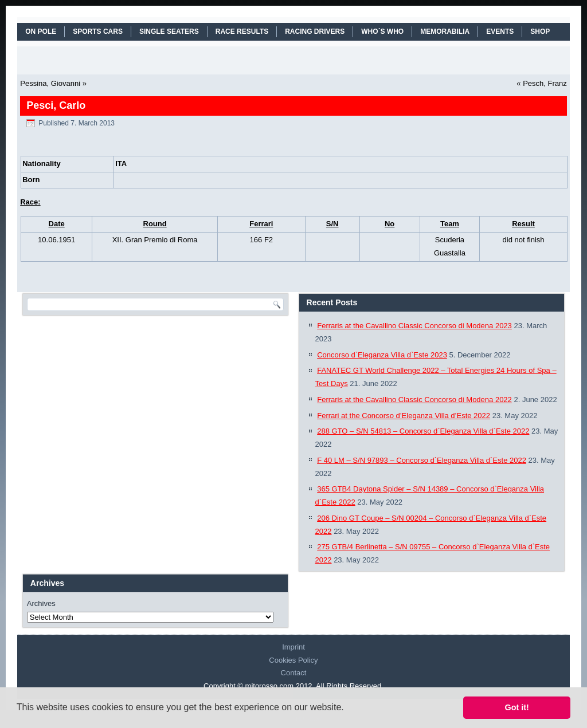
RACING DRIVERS (315, 32)
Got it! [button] (517, 707)
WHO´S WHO (382, 32)
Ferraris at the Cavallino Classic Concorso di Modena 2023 (414, 326)
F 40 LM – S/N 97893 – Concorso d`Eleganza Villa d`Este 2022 (422, 460)
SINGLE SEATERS (169, 32)
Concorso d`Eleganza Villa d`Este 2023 (382, 355)
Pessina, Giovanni (50, 83)
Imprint (293, 647)
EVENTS (500, 32)
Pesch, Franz (545, 83)
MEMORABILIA (445, 32)
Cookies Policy (293, 660)
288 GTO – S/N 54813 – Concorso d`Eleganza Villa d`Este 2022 (423, 431)
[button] (348, 709)
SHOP (540, 32)
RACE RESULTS (242, 32)
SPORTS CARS (98, 32)
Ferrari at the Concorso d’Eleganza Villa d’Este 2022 (404, 416)
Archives (41, 603)
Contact (294, 673)
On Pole (41, 32)
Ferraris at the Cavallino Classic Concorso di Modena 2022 (414, 400)
